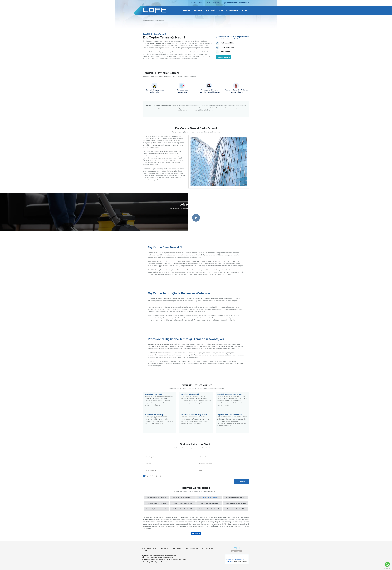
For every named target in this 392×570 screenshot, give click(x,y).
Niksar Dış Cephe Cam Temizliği (183, 503)
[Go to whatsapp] (387, 564)
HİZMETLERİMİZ (177, 548)
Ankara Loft (146, 20)
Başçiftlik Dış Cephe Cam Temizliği (209, 497)
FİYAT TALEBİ (197, 3)
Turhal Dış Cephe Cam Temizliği (183, 509)
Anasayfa (186, 10)
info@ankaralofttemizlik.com (166, 557)
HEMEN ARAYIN (223, 57)
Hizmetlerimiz (211, 10)
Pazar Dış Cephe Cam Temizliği (209, 503)
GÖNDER (241, 481)
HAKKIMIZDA (164, 548)
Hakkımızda (198, 10)
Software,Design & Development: (155, 562)
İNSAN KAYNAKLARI (192, 548)
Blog (221, 10)
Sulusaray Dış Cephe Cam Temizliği (156, 509)
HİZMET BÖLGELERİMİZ (149, 548)
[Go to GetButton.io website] (387, 568)
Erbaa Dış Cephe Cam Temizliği (236, 497)
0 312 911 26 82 (215, 3)
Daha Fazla (196, 533)
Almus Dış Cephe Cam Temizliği (156, 497)
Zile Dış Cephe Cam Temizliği (236, 509)
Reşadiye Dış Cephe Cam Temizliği (236, 503)
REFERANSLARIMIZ (207, 548)
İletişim (245, 10)
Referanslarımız (232, 10)
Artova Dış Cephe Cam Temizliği (183, 497)
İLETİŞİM (144, 551)
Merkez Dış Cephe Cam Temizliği (156, 503)
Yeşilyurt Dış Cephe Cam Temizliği (209, 509)
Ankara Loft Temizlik (155, 10)
